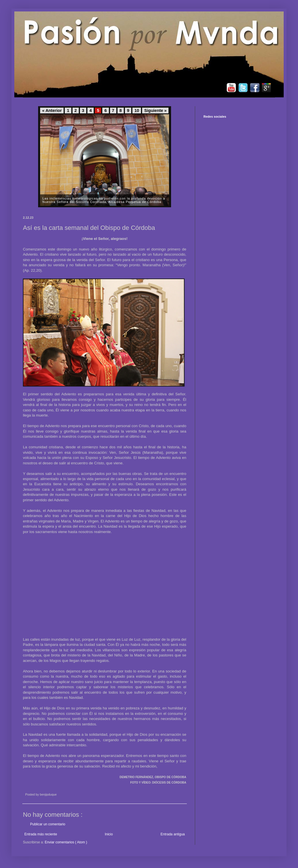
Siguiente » (155, 111)
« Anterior (52, 111)
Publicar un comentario (48, 824)
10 (137, 111)
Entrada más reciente (41, 834)
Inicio (109, 834)
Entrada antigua (173, 834)
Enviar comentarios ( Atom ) (66, 842)
